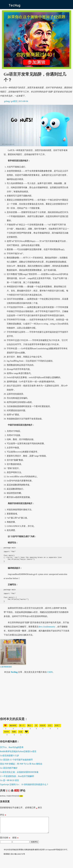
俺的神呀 (13, 731)
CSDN (50, 678)
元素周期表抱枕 (6, 673)
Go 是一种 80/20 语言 (9, 786)
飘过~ (30, 731)
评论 (3, 821)
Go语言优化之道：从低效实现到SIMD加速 (19, 778)
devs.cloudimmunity (47, 632)
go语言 (14, 101)
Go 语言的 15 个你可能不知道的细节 (16, 765)
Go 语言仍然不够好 (9, 774)
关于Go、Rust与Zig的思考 (12, 753)
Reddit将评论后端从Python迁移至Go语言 (18, 757)
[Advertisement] (36, 700)
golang (7, 101)
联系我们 (7, 863)
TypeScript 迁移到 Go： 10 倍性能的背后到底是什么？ (24, 790)
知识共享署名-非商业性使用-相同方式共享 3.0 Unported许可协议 (37, 859)
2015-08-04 (23, 101)
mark (7, 737)
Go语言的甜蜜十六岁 (9, 761)
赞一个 (22, 731)
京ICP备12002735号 (18, 863)
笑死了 (57, 731)
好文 (50, 731)
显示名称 (5, 847)
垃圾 (20, 737)
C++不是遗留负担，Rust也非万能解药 (17, 782)
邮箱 (15, 847)
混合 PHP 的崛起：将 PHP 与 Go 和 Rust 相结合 (21, 770)
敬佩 (14, 737)
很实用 (43, 731)
